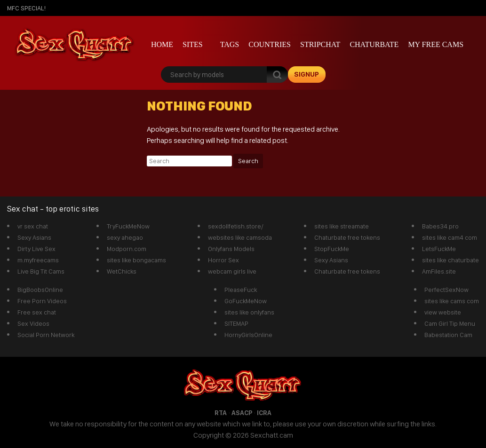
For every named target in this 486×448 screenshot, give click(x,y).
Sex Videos (33, 323)
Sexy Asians (34, 237)
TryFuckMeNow (128, 226)
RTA (221, 413)
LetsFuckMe (439, 249)
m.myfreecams (38, 260)
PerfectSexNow (446, 290)
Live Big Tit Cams (41, 271)
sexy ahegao (125, 237)
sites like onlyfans (249, 312)
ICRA (264, 413)
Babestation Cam (448, 335)
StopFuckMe (332, 249)
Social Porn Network (46, 335)
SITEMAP (236, 323)
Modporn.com (127, 249)
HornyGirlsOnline (248, 335)
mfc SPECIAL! (26, 8)
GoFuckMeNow (246, 301)
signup (307, 74)
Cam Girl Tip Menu (450, 323)
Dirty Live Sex (36, 249)
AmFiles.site (439, 271)
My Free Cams (436, 44)
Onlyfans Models (231, 249)
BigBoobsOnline (40, 290)
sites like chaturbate (450, 260)
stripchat (320, 44)
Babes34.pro (440, 226)
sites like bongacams (136, 260)
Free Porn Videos (42, 301)
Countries (270, 44)
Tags (230, 44)
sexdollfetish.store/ (236, 226)
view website (443, 312)
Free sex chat (37, 312)
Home (162, 44)
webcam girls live (232, 271)
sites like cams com (452, 301)
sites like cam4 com (450, 237)
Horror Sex (223, 260)
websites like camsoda (240, 237)
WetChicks (122, 271)
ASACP (242, 413)
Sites (193, 44)
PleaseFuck (241, 290)
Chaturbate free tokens (347, 237)
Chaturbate (374, 44)
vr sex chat (33, 226)
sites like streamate (342, 226)
